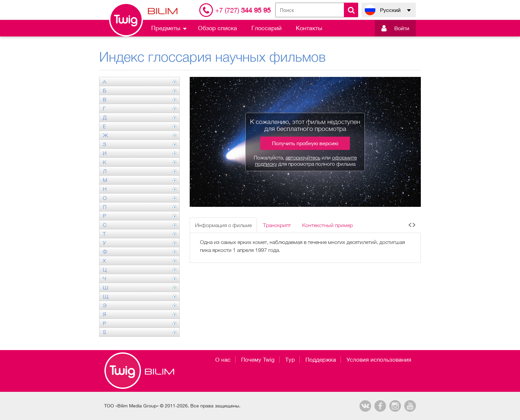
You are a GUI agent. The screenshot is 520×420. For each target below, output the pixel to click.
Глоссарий (266, 28)
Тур (290, 360)
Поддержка (321, 360)
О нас (223, 360)
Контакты (309, 28)
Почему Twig (258, 360)
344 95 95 (243, 10)
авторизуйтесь (303, 157)
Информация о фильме (223, 225)
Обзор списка (218, 28)
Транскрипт (277, 225)
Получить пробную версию (305, 143)
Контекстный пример (327, 225)
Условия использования (379, 360)
